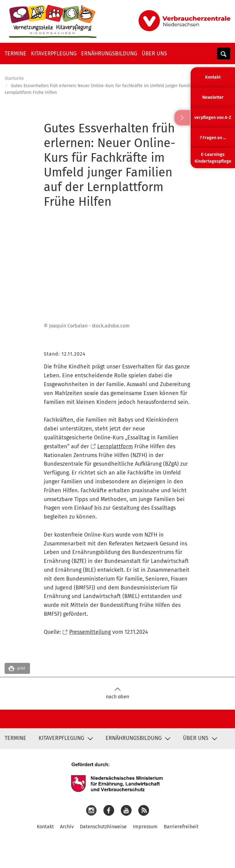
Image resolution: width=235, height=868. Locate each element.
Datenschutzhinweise (103, 827)
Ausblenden (182, 118)
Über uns (154, 54)
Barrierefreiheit (181, 827)
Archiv (67, 827)
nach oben (117, 693)
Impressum (145, 827)
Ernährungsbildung (109, 54)
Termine (15, 54)
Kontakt (45, 827)
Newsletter (213, 97)
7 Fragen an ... (213, 138)
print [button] (21, 668)
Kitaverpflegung (54, 54)
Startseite (14, 78)
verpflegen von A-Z (213, 118)
